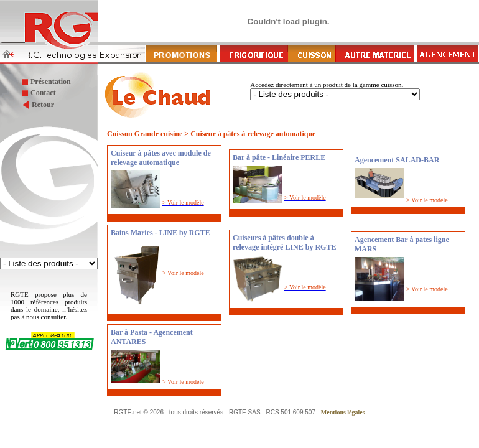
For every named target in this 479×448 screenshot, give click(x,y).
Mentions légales (343, 412)
